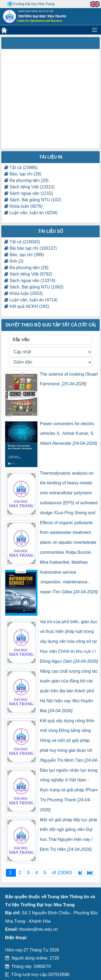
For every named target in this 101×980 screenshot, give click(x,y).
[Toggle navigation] (95, 30)
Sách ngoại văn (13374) (30, 281)
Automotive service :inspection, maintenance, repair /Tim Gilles (69, 582)
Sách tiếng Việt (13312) (29, 187)
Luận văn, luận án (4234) (31, 213)
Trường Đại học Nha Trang (31, 4)
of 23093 (62, 873)
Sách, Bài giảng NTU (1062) (34, 287)
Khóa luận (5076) (23, 206)
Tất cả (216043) (22, 242)
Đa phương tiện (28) (26, 268)
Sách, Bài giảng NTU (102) (33, 200)
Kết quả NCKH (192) (27, 306)
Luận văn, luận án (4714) (31, 300)
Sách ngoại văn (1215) (29, 193)
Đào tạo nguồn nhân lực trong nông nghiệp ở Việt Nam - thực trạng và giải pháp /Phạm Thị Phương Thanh (69, 790)
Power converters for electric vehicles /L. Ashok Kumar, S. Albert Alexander (69, 434)
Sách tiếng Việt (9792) (28, 274)
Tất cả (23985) (21, 168)
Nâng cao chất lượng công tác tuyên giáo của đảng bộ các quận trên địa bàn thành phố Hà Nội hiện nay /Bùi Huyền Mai (69, 691)
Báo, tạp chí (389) (24, 255)
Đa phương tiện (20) (26, 180)
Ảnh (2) (14, 261)
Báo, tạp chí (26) (23, 174)
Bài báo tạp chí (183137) (31, 248)
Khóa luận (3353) (23, 293)
